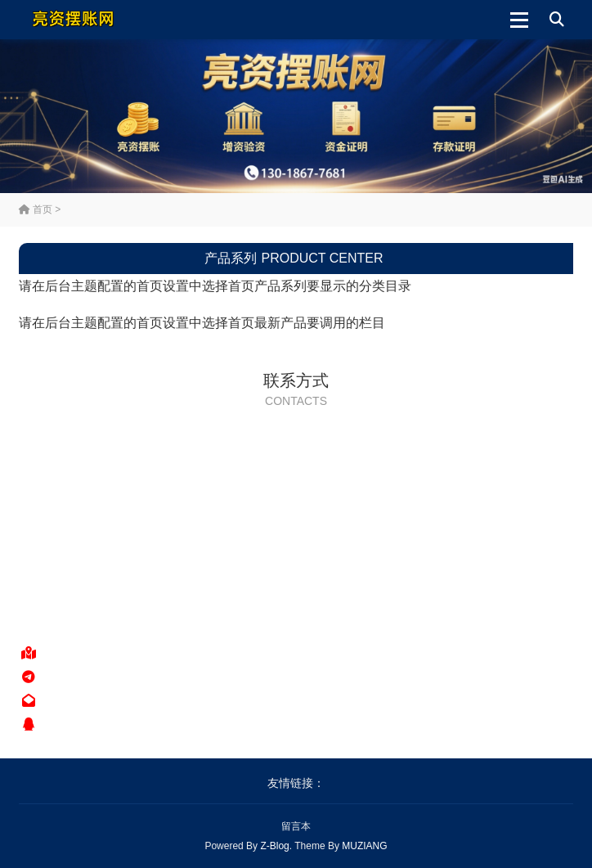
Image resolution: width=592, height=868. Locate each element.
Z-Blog (274, 846)
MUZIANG (364, 846)
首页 (36, 209)
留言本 (296, 826)
